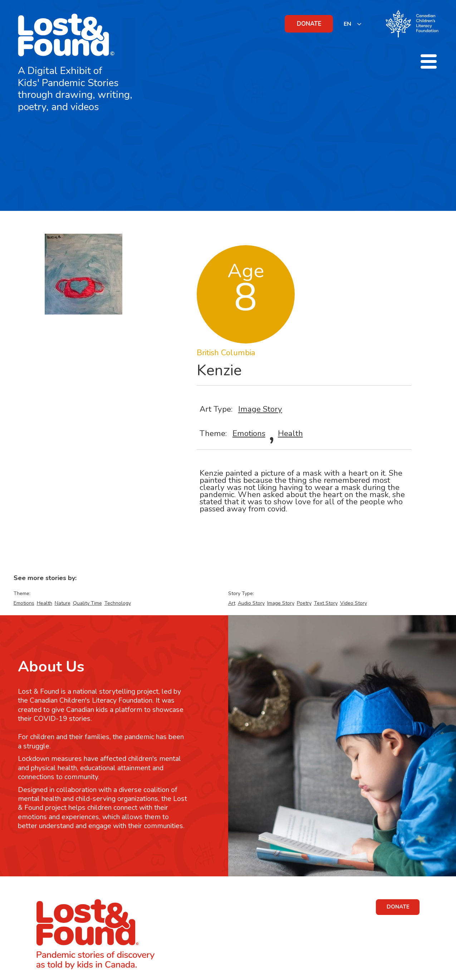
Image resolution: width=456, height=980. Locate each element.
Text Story (326, 603)
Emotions (249, 433)
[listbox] (353, 24)
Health (290, 433)
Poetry (304, 603)
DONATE (309, 24)
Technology (118, 603)
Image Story (260, 409)
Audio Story (251, 603)
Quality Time (87, 603)
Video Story (354, 603)
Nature (63, 603)
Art (232, 603)
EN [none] (347, 24)
